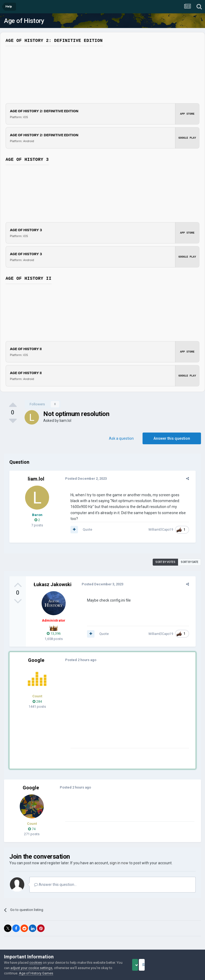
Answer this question (172, 438)
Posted (84, 479)
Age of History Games (58, 973)
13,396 (54, 628)
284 (37, 695)
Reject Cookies (183, 965)
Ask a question (121, 438)
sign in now (119, 857)
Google (36, 654)
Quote (85, 524)
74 (32, 823)
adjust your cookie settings (48, 968)
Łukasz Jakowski (53, 578)
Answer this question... (55, 879)
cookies (36, 963)
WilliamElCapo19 (163, 524)
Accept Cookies (142, 965)
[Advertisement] (131, 705)
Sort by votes (165, 556)
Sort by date (190, 556)
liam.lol (65, 421)
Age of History (24, 21)
